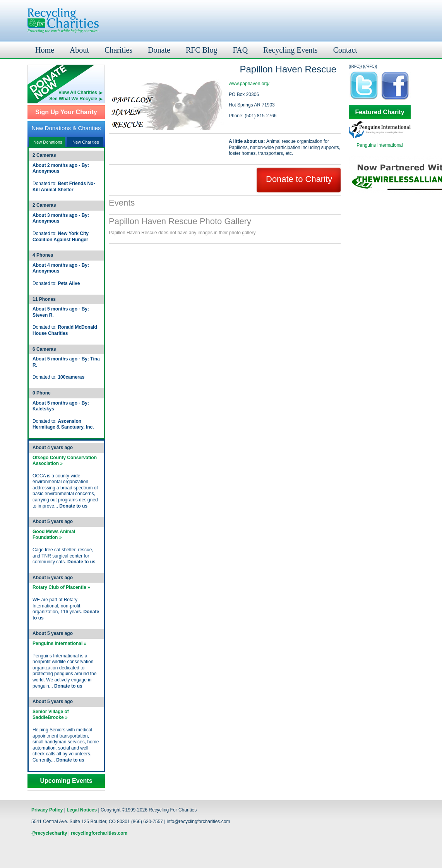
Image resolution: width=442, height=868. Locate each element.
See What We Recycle (73, 99)
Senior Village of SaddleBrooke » (51, 715)
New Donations (48, 142)
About (79, 50)
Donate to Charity (299, 179)
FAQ (241, 50)
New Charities (86, 142)
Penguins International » (59, 643)
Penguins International (379, 145)
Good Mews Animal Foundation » (54, 535)
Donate (159, 50)
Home (45, 50)
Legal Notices (82, 810)
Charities (118, 50)
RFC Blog (202, 50)
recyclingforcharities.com (99, 833)
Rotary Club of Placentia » (61, 587)
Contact (345, 50)
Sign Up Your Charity (66, 112)
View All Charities (78, 93)
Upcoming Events (66, 781)
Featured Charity (379, 112)
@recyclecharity (49, 833)
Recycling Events (290, 50)
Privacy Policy (47, 810)
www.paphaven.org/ (249, 84)
